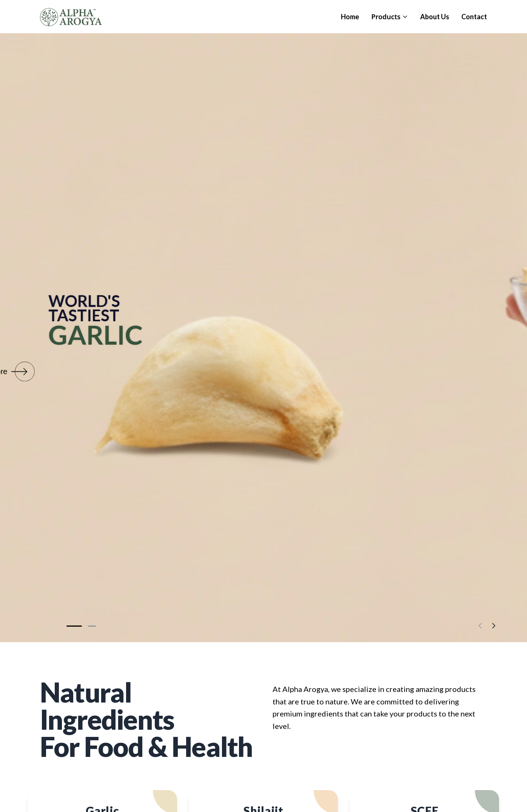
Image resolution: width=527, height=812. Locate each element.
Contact (474, 17)
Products (390, 17)
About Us (435, 17)
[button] (74, 626)
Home (350, 17)
